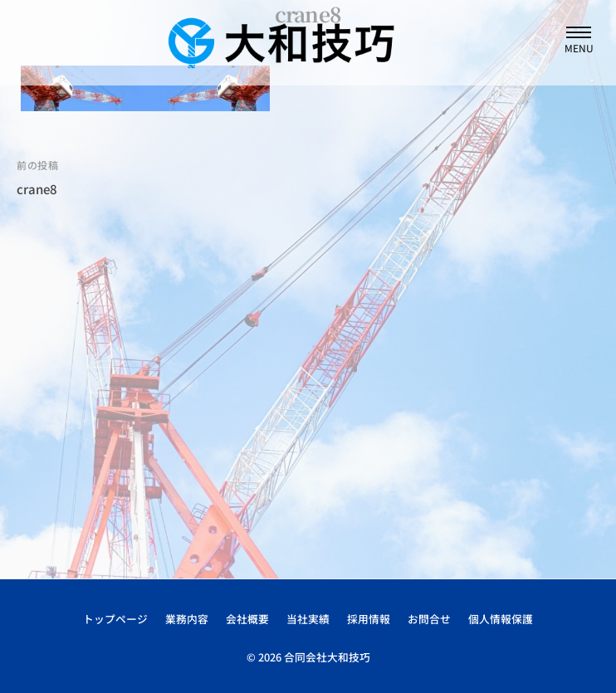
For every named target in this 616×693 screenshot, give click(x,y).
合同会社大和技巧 (327, 657)
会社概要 (247, 619)
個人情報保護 (501, 619)
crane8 (37, 189)
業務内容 (187, 619)
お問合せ (429, 619)
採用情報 (369, 619)
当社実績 (308, 619)
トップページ (115, 619)
